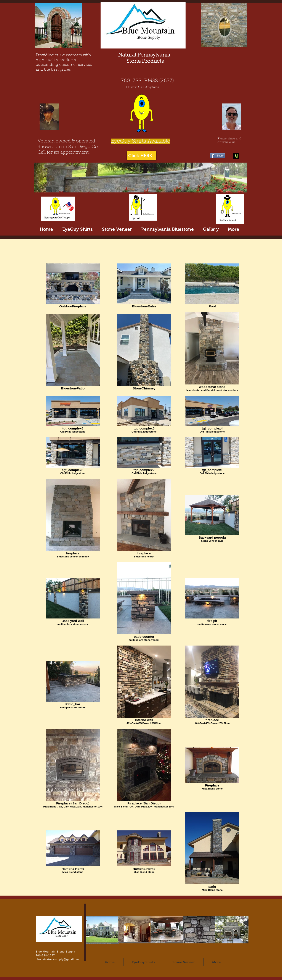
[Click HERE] (142, 156)
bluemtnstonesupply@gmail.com (58, 959)
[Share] (218, 156)
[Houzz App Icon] (236, 156)
